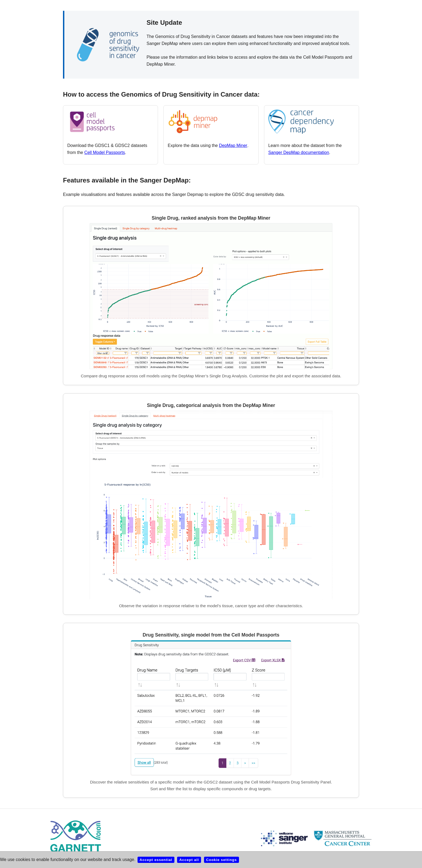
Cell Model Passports (105, 152)
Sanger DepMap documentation (299, 152)
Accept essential (156, 860)
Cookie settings (221, 860)
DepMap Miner (233, 145)
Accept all (189, 860)
